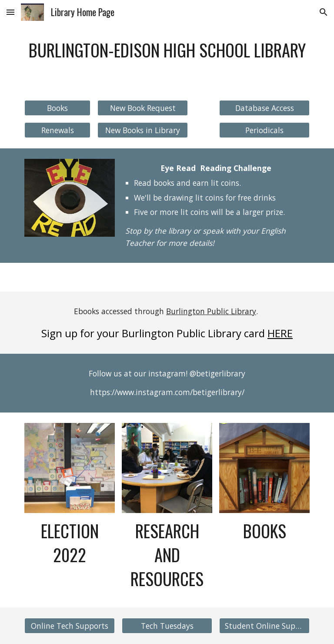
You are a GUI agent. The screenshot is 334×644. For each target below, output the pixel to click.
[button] (10, 12)
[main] (167, 58)
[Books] (57, 108)
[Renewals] (57, 130)
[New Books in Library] (142, 130)
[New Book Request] (142, 108)
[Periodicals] (264, 130)
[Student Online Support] (264, 626)
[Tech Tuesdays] (167, 626)
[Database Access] (264, 108)
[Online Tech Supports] (69, 626)
